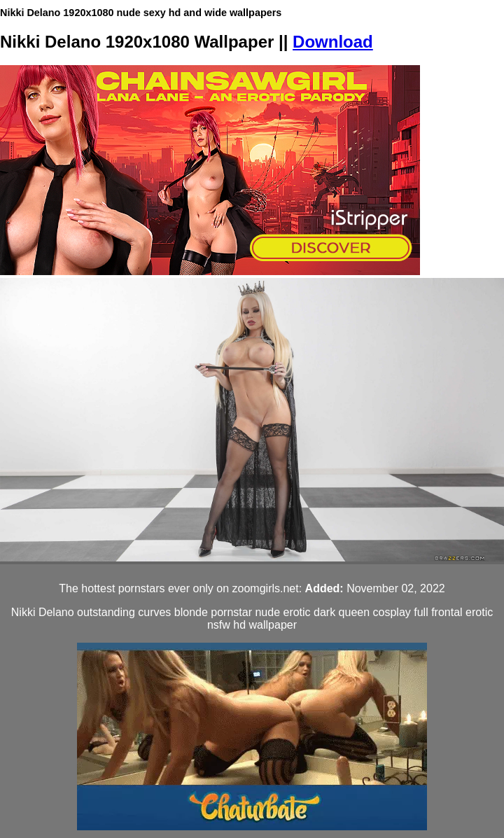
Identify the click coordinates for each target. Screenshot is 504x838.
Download (333, 42)
